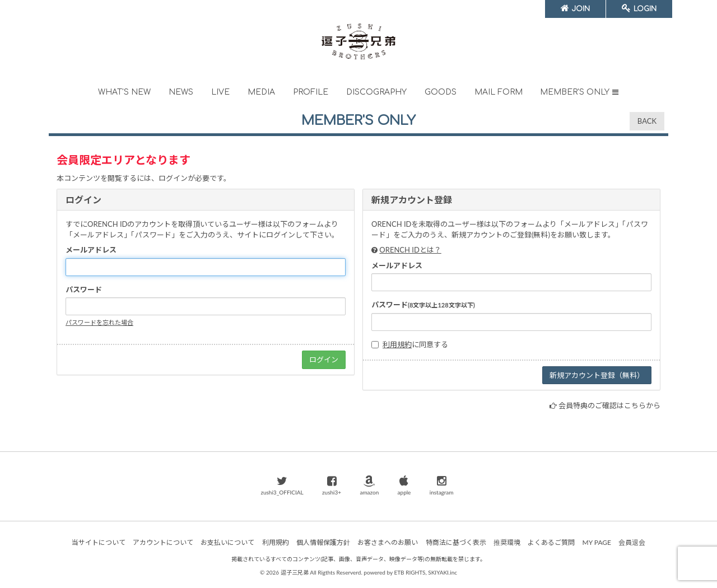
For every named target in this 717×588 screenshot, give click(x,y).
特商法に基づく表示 (456, 542)
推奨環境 (507, 542)
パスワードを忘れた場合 (99, 322)
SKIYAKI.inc (443, 572)
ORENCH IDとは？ (410, 250)
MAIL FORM (499, 92)
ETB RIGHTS (409, 572)
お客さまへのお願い (388, 542)
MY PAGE (597, 542)
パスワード (84, 290)
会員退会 (632, 542)
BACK (647, 121)
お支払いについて (227, 542)
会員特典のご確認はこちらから (609, 405)
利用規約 (397, 344)
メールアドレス (91, 250)
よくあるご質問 (551, 542)
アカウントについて (163, 542)
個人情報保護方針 (323, 542)
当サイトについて (99, 542)
